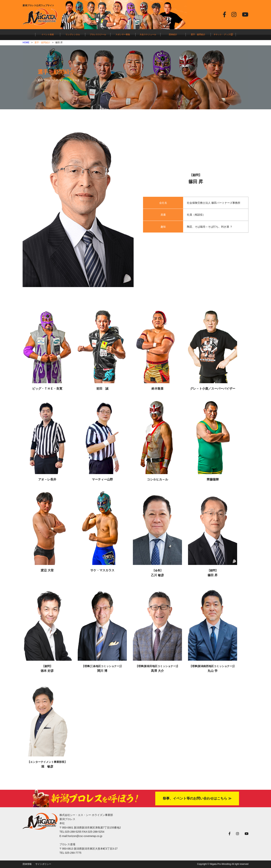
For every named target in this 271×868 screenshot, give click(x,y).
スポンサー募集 (123, 34)
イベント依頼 (48, 34)
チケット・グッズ (223, 34)
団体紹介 (173, 34)
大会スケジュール (148, 34)
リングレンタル (73, 34)
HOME (26, 43)
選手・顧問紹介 (198, 34)
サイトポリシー (43, 864)
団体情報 (27, 864)
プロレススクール (98, 34)
